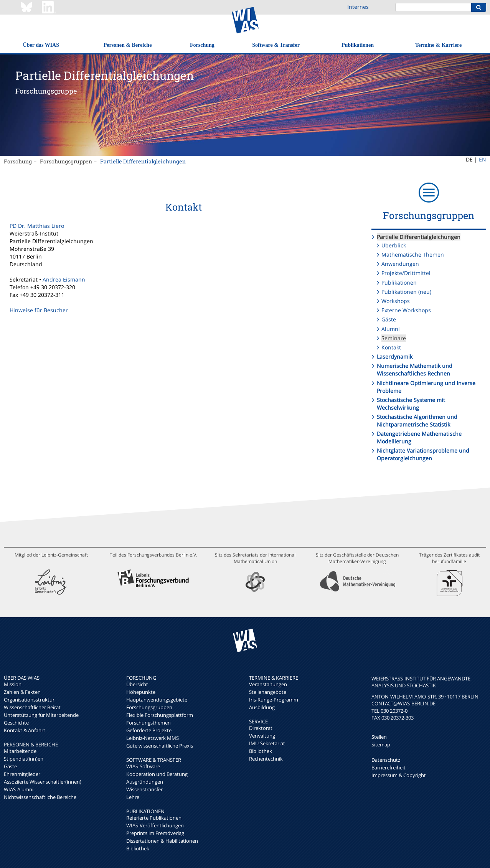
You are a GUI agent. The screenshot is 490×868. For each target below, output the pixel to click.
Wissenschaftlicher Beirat (32, 707)
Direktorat (261, 728)
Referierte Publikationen (154, 818)
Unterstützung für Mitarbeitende (41, 715)
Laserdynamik (395, 357)
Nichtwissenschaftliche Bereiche (40, 797)
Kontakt (391, 347)
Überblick (394, 245)
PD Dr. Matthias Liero (37, 226)
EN (483, 159)
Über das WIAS (41, 45)
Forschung (202, 45)
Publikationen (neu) (406, 292)
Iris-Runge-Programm (274, 700)
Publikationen (358, 45)
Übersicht (137, 684)
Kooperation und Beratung (157, 774)
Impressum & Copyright (399, 775)
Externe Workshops (406, 310)
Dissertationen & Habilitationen (162, 841)
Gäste (389, 319)
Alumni (391, 329)
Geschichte (16, 723)
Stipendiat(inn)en (24, 759)
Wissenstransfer (144, 789)
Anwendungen (400, 264)
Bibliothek (138, 848)
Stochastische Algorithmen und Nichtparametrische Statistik (417, 421)
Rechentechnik (266, 759)
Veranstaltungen (268, 684)
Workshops (396, 301)
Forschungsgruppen (66, 161)
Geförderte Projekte (149, 730)
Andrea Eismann (64, 279)
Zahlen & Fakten (22, 692)
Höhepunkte (141, 692)
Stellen (379, 737)
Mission (13, 684)
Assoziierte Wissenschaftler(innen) (43, 782)
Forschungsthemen (148, 723)
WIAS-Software (143, 766)
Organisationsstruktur (29, 700)
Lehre (133, 797)
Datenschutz (386, 760)
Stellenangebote (268, 692)
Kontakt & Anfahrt (25, 730)
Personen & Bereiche (128, 45)
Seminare (394, 338)
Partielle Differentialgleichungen (143, 161)
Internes (358, 7)
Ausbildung (262, 707)
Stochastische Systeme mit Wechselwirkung (411, 404)
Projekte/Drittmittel (406, 273)
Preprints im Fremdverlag (155, 833)
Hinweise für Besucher (39, 310)
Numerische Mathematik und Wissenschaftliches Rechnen (415, 370)
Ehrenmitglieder (22, 774)
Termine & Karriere (438, 45)
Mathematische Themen (413, 254)
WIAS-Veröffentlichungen (155, 825)
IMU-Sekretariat (267, 743)
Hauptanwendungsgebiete (157, 700)
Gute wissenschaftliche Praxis (160, 746)
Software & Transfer (276, 45)
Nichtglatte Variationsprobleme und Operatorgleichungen (423, 454)
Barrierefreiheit (389, 768)
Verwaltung (262, 736)
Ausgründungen (145, 782)
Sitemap (381, 744)
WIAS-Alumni (19, 789)
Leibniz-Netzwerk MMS (153, 738)
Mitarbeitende (20, 751)
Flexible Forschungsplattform (160, 715)
